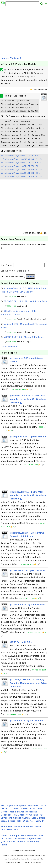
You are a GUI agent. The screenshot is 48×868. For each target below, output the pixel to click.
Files (9, 841)
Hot (10, 829)
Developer (14, 838)
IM (34, 811)
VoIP (19, 823)
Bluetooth (33, 808)
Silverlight (6, 820)
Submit (30, 279)
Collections (27, 829)
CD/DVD (5, 811)
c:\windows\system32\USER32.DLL (21, 163)
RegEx (31, 841)
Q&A (3, 844)
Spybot (17, 820)
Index (38, 829)
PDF (42, 817)
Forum (4, 847)
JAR (41, 838)
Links (38, 841)
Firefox (14, 811)
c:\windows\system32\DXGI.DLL (20, 156)
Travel (29, 844)
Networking (32, 817)
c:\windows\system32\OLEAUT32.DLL (22, 177)
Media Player (17, 814)
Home (4, 58)
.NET (3, 808)
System (26, 820)
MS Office (19, 817)
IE (31, 811)
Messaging (31, 814)
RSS (3, 832)
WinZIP (40, 823)
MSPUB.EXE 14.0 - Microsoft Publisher (24, 340)
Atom (9, 832)
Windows (32, 838)
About (17, 829)
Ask (16, 832)
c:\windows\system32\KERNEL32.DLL (22, 159)
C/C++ (43, 808)
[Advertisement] (24, 31)
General (24, 811)
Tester (4, 838)
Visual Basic (39, 820)
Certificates (19, 841)
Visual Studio (8, 823)
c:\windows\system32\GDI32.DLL (20, 166)
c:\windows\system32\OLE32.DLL (20, 173)
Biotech (11, 844)
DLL (3, 841)
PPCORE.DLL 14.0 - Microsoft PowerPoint (25, 304)
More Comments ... (10, 349)
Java (39, 811)
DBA (24, 838)
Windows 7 (15, 58)
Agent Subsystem (17, 808)
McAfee (5, 814)
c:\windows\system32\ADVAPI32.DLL (22, 170)
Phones (21, 844)
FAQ (36, 844)
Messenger (7, 817)
